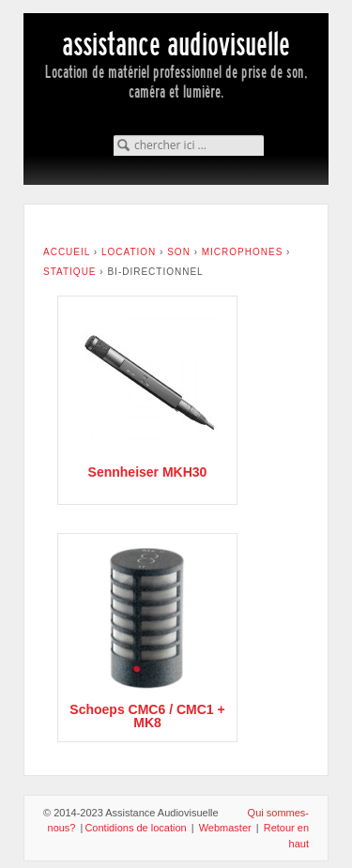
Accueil (67, 252)
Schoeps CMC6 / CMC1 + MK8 (147, 716)
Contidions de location (135, 828)
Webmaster (225, 828)
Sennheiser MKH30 (148, 472)
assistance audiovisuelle (176, 45)
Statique (70, 272)
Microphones (243, 252)
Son (179, 252)
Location (129, 252)
